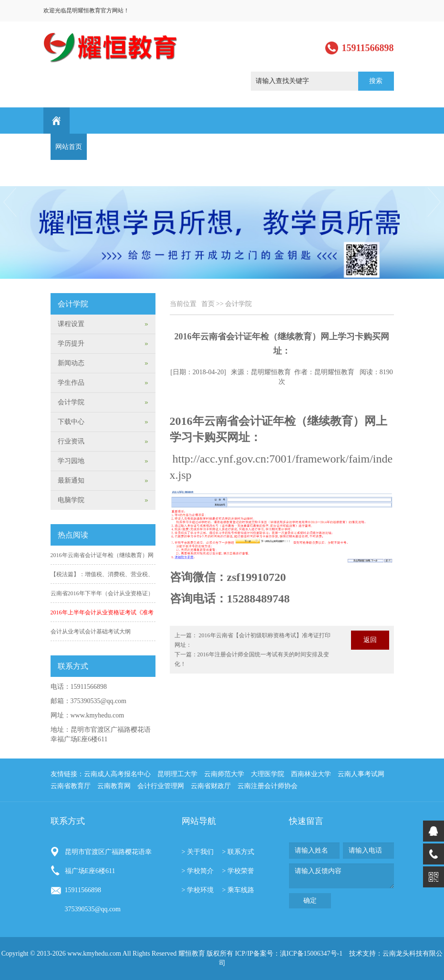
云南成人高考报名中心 (117, 774)
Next (435, 202)
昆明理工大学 (177, 774)
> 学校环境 (198, 890)
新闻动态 (141, 147)
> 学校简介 (198, 871)
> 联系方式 (238, 852)
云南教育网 (114, 786)
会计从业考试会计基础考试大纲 (91, 632)
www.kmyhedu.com (98, 715)
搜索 (376, 81)
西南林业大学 (311, 774)
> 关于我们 (198, 852)
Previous (9, 202)
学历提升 (214, 147)
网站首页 (69, 147)
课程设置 (177, 147)
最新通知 (359, 147)
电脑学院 (71, 500)
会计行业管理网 (161, 786)
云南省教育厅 (71, 786)
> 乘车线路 (238, 890)
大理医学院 (268, 774)
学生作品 (250, 147)
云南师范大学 (224, 774)
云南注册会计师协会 (268, 786)
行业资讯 (286, 147)
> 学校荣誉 (238, 871)
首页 (208, 304)
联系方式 (69, 173)
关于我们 (105, 147)
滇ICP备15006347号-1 (311, 954)
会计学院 (238, 304)
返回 (370, 640)
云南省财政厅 (211, 786)
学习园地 (322, 147)
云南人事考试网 (361, 774)
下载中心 (71, 422)
